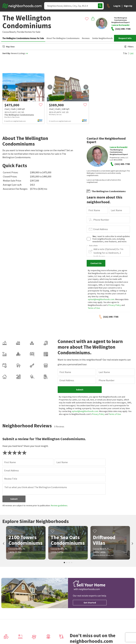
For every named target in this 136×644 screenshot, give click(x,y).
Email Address (101, 229)
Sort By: (6, 53)
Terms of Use (94, 308)
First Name (94, 210)
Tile (125, 53)
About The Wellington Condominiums (63, 38)
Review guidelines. (59, 505)
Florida (20, 32)
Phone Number (101, 220)
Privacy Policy (115, 305)
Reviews (86, 38)
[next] (41, 87)
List (132, 53)
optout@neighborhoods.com (101, 299)
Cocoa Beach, (9, 32)
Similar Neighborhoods (102, 38)
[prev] (5, 87)
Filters (129, 47)
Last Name (116, 210)
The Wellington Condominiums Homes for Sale (23, 38)
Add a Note (93, 246)
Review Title (11, 479)
